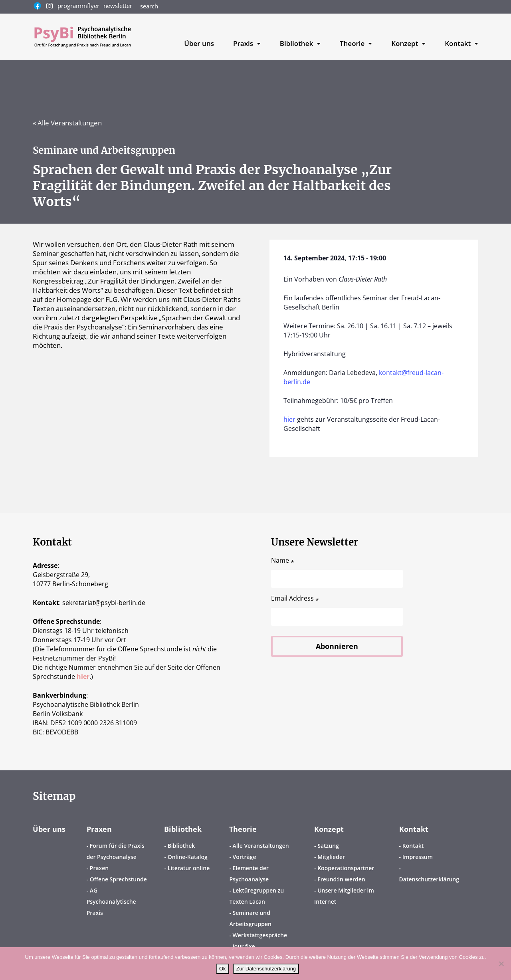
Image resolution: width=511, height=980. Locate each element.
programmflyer (78, 6)
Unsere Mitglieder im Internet (344, 896)
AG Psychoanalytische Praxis (111, 902)
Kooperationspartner (346, 868)
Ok (223, 969)
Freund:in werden (341, 879)
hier (289, 419)
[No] (501, 964)
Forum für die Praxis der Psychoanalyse (116, 851)
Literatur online (189, 868)
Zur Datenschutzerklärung (266, 969)
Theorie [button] (353, 43)
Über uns (199, 43)
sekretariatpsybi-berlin (104, 603)
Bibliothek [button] (297, 43)
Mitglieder (331, 857)
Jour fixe (244, 946)
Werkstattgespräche (260, 935)
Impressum (418, 857)
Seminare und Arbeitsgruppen (250, 918)
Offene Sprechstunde (118, 879)
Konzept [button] (406, 43)
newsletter (118, 6)
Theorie (243, 829)
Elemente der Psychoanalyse (249, 874)
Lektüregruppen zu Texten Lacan (256, 896)
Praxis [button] (244, 43)
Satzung (328, 846)
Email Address (295, 598)
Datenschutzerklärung (429, 879)
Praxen (99, 829)
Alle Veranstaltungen (261, 846)
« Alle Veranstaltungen (67, 123)
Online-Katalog (188, 857)
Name (283, 560)
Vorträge (245, 857)
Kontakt (414, 829)
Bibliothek (183, 829)
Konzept (329, 829)
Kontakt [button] (459, 43)
